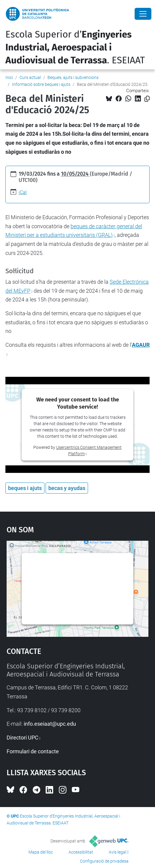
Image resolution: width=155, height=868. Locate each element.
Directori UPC (23, 738)
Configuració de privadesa (104, 861)
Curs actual (30, 77)
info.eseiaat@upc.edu (50, 724)
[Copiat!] (147, 99)
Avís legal (117, 852)
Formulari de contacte (33, 751)
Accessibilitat (81, 852)
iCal (23, 192)
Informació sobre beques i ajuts (41, 84)
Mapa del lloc (41, 852)
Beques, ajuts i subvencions (73, 77)
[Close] (143, 14)
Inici (9, 77)
